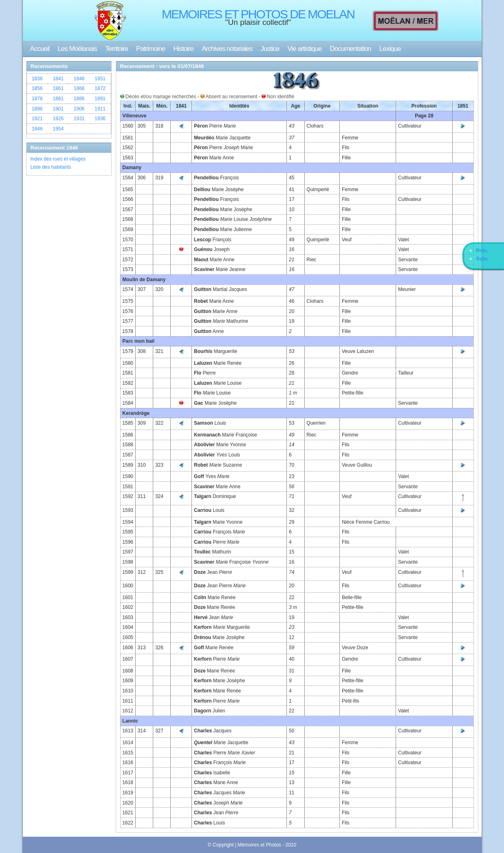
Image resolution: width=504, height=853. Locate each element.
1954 (58, 129)
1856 (37, 88)
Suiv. (482, 259)
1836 (37, 79)
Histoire (183, 49)
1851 (100, 79)
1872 (100, 88)
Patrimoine (151, 49)
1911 (100, 109)
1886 (79, 99)
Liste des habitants (51, 167)
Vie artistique (305, 49)
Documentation (350, 49)
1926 (58, 119)
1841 (58, 79)
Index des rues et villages (58, 159)
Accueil (40, 49)
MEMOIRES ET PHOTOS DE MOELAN (258, 14)
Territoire (117, 49)
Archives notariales (227, 49)
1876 (37, 99)
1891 (100, 99)
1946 (37, 129)
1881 (58, 99)
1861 (58, 88)
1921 (37, 119)
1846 (79, 79)
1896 (37, 109)
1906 (79, 109)
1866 (79, 88)
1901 (58, 109)
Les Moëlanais (77, 49)
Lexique (390, 49)
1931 (79, 119)
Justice (270, 49)
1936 (100, 119)
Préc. (482, 250)
